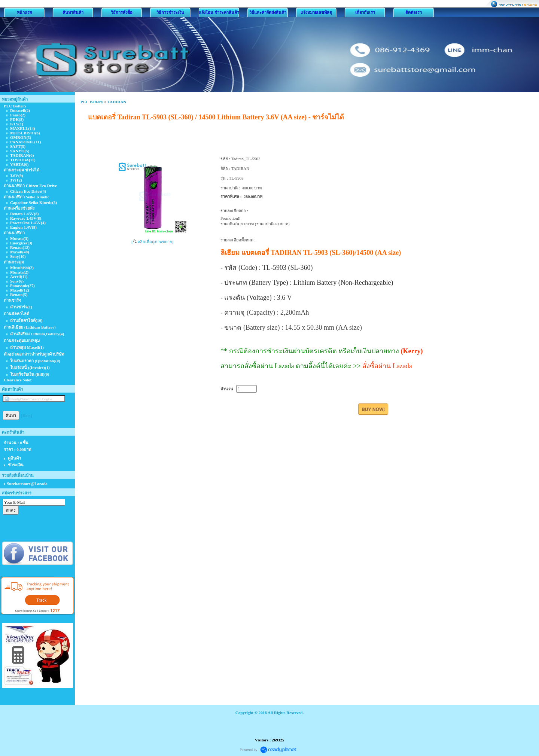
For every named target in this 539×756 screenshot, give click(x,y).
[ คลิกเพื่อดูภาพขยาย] (152, 242)
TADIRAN (117, 102)
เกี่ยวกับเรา (365, 12)
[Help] (27, 415)
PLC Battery (92, 102)
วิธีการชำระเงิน (170, 12)
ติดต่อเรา (414, 12)
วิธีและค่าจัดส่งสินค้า (268, 12)
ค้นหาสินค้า (73, 12)
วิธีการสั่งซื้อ (122, 12)
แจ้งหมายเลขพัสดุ (316, 12)
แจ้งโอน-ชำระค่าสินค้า (219, 12)
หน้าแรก (25, 12)
